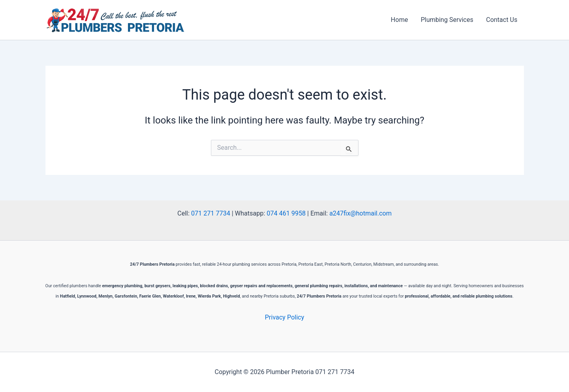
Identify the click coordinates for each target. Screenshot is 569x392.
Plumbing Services (447, 20)
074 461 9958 (286, 213)
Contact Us (502, 20)
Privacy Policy (284, 317)
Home (399, 20)
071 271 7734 (211, 213)
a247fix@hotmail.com (360, 213)
